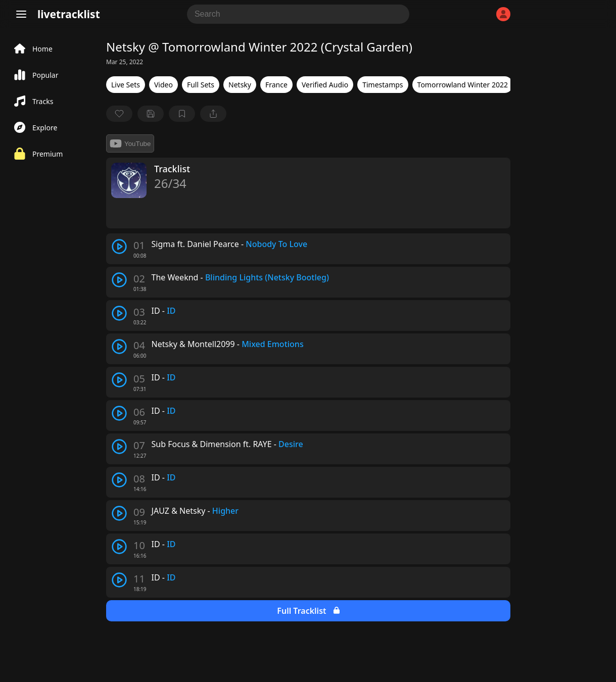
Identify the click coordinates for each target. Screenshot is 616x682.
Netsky (240, 85)
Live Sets (126, 85)
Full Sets (201, 85)
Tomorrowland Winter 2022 (463, 85)
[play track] (119, 247)
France (276, 85)
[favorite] (119, 114)
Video (163, 85)
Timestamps (383, 85)
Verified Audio (325, 85)
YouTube (130, 143)
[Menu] (21, 14)
